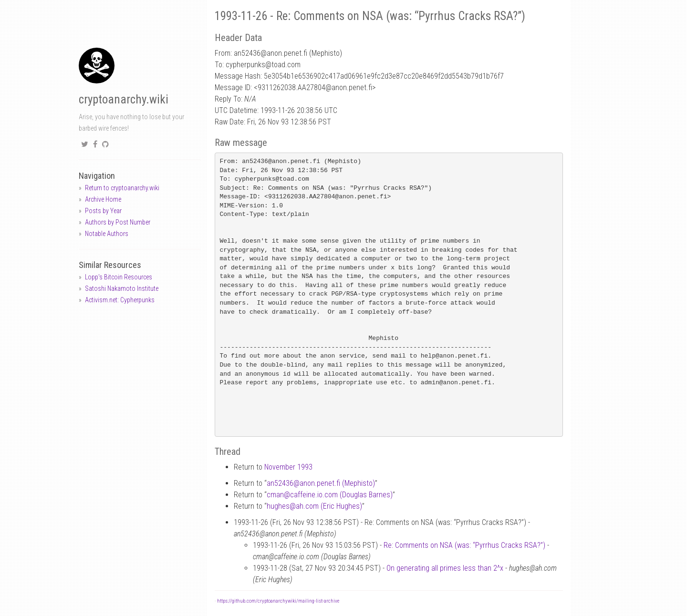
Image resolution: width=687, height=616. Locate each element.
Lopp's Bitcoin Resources (119, 277)
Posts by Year (103, 211)
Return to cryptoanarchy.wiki (122, 188)
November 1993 (288, 467)
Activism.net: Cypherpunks (120, 300)
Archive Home (103, 199)
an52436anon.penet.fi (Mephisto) (321, 483)
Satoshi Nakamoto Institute (122, 288)
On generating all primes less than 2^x (445, 568)
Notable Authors (107, 234)
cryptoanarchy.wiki (124, 99)
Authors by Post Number (118, 222)
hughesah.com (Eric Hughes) (314, 506)
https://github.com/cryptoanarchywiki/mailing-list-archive (278, 601)
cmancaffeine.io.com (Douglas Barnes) (330, 495)
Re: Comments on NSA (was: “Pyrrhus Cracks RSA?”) (464, 545)
